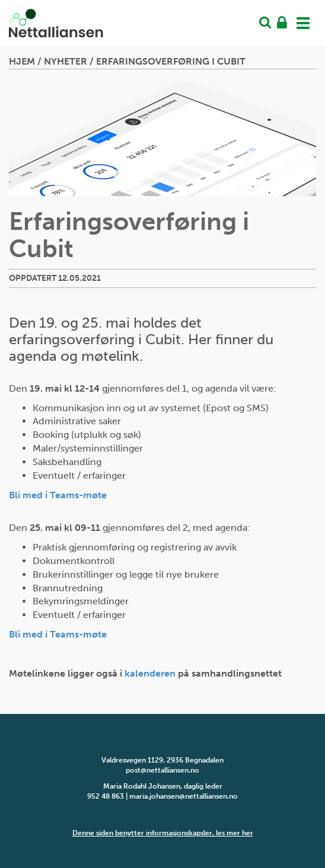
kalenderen (150, 673)
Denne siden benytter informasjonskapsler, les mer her (163, 833)
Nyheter (66, 61)
